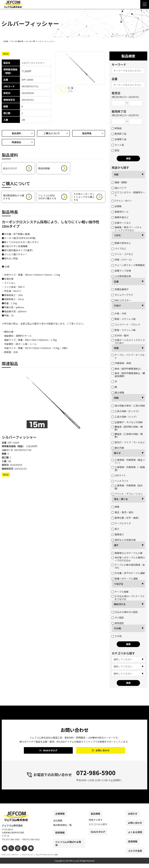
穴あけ (117, 305)
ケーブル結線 (120, 592)
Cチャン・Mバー (122, 201)
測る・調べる (121, 499)
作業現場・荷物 (121, 363)
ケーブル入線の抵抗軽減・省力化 (128, 566)
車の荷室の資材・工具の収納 (128, 406)
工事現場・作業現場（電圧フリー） (128, 461)
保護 (116, 348)
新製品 (117, 128)
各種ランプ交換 (121, 271)
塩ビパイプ (119, 188)
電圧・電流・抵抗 (122, 512)
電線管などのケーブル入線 (127, 553)
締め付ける (120, 604)
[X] (10, 853)
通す (116, 545)
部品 (115, 150)
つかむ (117, 235)
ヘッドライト (120, 481)
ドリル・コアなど (122, 254)
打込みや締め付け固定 (125, 612)
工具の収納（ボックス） (126, 411)
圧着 (116, 281)
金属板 (117, 206)
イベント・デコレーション (127, 494)
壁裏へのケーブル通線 (125, 579)
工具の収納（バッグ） (125, 417)
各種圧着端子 (120, 289)
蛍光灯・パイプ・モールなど (128, 442)
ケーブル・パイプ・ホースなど (128, 356)
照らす (117, 453)
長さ (115, 529)
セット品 (118, 145)
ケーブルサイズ (121, 523)
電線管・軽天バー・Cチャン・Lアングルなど (127, 229)
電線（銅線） (120, 182)
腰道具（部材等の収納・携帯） (127, 428)
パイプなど (119, 248)
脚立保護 (118, 392)
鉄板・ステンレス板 (124, 319)
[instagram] (16, 853)
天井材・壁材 (120, 335)
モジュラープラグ (122, 295)
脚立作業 (118, 448)
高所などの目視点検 (124, 540)
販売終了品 (119, 134)
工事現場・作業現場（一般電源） (128, 469)
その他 (117, 628)
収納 (116, 398)
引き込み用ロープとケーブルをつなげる (128, 598)
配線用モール (120, 212)
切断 (116, 174)
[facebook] (22, 853)
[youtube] (4, 853)
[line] (28, 853)
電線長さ (118, 534)
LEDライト (119, 475)
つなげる (119, 584)
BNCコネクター (121, 300)
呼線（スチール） (122, 260)
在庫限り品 (119, 139)
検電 (115, 507)
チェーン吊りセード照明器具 (128, 265)
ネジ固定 (118, 618)
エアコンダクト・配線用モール (128, 194)
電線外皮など (120, 217)
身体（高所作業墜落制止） (127, 369)
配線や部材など (121, 243)
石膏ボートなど (121, 223)
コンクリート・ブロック (126, 324)
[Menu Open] (145, 4)
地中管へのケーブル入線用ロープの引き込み (128, 559)
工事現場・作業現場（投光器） (127, 487)
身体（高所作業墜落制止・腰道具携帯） (128, 375)
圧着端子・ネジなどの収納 (127, 422)
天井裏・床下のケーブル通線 (128, 573)
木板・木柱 (119, 313)
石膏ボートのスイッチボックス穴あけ (128, 341)
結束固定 (118, 623)
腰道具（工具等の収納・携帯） (127, 435)
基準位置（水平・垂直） (126, 518)
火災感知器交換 (121, 276)
